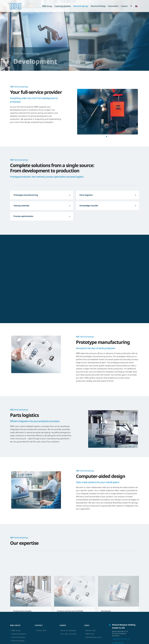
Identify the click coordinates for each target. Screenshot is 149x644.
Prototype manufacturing (26, 195)
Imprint (111, 638)
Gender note (91, 603)
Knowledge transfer (89, 206)
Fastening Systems (63, 6)
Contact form (41, 603)
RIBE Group (47, 6)
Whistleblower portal (94, 610)
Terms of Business (123, 638)
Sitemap (103, 638)
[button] (136, 6)
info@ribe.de (118, 615)
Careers (124, 6)
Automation (113, 6)
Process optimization (24, 216)
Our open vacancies (69, 606)
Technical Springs (81, 6)
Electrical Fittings (98, 6)
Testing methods (21, 206)
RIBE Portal (90, 606)
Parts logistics (86, 195)
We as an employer (68, 603)
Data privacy (135, 638)
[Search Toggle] (131, 6)
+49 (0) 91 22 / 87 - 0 (121, 611)
